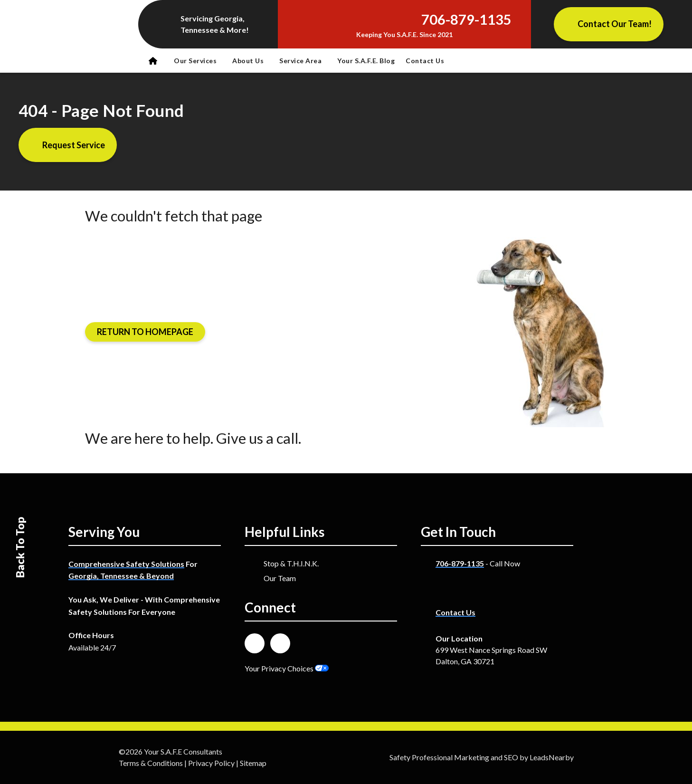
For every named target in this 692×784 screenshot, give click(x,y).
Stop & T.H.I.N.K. (291, 563)
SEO (511, 757)
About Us (248, 61)
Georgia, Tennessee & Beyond (121, 576)
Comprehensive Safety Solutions (126, 564)
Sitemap (253, 763)
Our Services (195, 61)
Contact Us (425, 61)
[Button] (609, 24)
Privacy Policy (211, 763)
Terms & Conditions (151, 763)
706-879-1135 (460, 563)
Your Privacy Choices (287, 668)
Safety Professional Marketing (439, 757)
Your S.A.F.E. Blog (366, 61)
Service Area (300, 61)
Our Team (280, 578)
